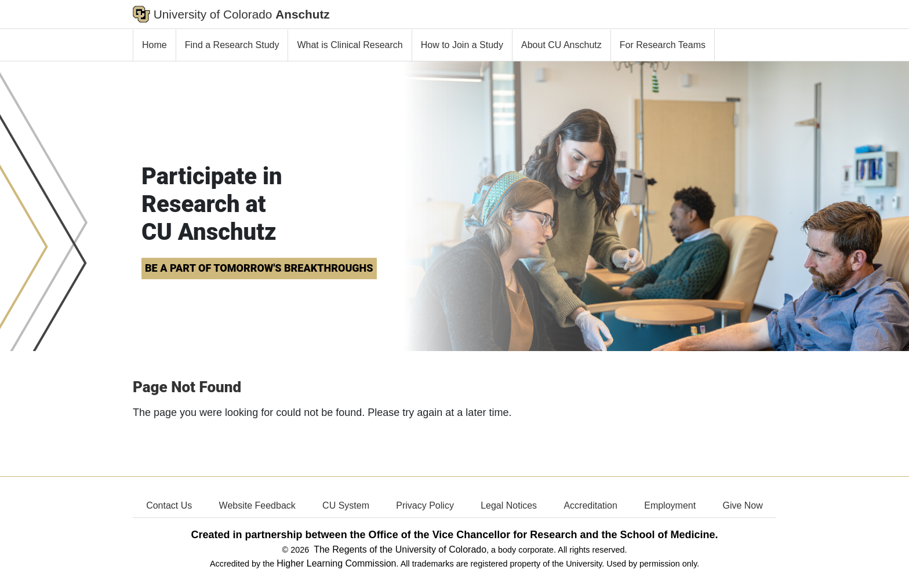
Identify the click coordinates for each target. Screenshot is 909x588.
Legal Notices (509, 505)
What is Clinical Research (350, 45)
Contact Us (169, 505)
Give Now (742, 505)
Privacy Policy (425, 505)
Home (154, 45)
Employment (670, 505)
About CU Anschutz (561, 45)
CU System (346, 505)
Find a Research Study (232, 45)
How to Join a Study (462, 45)
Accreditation (590, 505)
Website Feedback (257, 505)
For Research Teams (663, 45)
